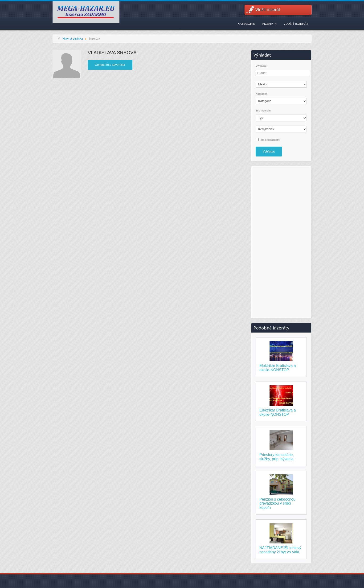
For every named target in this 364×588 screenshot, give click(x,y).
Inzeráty (269, 24)
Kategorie (247, 24)
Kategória (262, 94)
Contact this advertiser (110, 65)
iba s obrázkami (270, 139)
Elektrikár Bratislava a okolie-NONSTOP (278, 368)
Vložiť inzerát (268, 10)
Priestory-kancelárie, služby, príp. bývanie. (277, 457)
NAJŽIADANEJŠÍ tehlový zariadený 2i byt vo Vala (280, 550)
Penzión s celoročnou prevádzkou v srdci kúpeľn (277, 503)
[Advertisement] (281, 241)
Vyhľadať (261, 66)
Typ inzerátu (263, 111)
